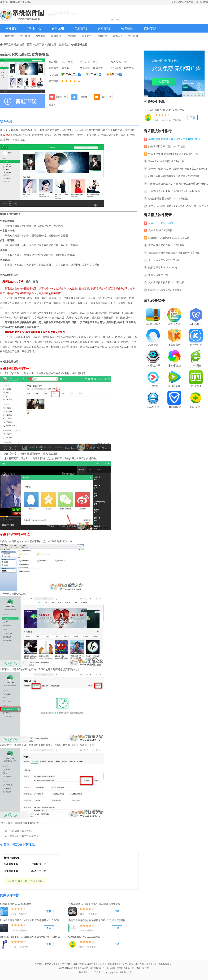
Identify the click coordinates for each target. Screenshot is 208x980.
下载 (49, 911)
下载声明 (98, 972)
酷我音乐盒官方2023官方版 (24, 836)
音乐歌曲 (133, 36)
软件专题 (150, 28)
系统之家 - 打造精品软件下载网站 (15, 2)
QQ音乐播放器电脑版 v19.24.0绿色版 (168, 199)
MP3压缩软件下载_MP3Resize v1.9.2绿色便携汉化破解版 (30, 937)
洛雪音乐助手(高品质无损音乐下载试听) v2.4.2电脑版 (97, 920)
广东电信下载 (39, 864)
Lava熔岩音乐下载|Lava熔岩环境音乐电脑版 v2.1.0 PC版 (30, 920)
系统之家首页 (178, 2)
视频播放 (10, 36)
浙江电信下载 (11, 864)
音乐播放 (25, 36)
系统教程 (127, 28)
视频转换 (102, 36)
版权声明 (83, 972)
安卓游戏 (104, 28)
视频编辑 (71, 36)
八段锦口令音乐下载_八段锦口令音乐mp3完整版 (174, 191)
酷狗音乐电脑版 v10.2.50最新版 (165, 290)
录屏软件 (87, 36)
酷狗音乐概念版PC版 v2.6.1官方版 (167, 146)
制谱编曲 (56, 36)
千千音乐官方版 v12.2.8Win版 (164, 260)
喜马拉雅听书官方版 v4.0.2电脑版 (166, 245)
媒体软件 (51, 45)
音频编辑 (41, 36)
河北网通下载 (11, 871)
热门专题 (204, 2)
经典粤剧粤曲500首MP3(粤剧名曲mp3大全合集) (174, 154)
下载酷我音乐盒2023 (21, 831)
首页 (29, 45)
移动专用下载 (39, 871)
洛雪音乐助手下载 (158, 275)
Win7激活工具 (192, 2)
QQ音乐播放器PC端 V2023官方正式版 (164, 110)
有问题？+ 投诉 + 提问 (25, 881)
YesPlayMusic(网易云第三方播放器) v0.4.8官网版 (174, 253)
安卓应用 (58, 28)
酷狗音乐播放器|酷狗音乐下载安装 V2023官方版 (174, 176)
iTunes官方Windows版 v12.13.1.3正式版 (169, 238)
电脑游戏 (81, 28)
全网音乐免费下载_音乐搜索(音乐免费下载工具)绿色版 (178, 169)
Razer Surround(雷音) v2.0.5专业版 (166, 161)
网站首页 (12, 28)
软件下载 (35, 28)
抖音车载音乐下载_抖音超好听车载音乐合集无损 (94, 904)
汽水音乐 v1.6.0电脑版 (160, 230)
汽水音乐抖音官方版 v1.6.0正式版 (166, 283)
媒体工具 (118, 36)
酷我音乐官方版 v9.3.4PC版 (163, 268)
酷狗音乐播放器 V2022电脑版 (16, 904)
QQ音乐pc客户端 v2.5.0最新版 (84, 937)
